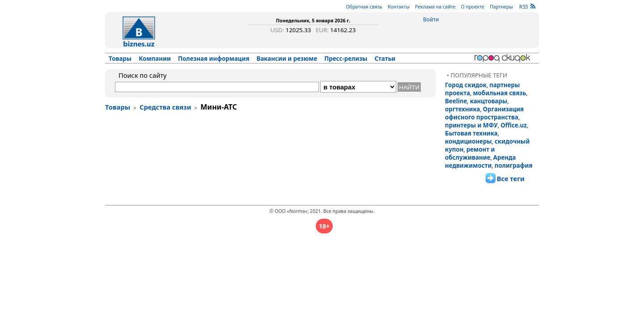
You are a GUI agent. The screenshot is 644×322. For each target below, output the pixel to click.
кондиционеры (468, 141)
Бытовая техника (471, 133)
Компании (155, 59)
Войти (431, 19)
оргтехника (463, 109)
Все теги (511, 178)
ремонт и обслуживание (470, 153)
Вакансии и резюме (287, 59)
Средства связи (165, 107)
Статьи (385, 59)
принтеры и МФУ (471, 125)
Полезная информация (214, 59)
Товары (120, 59)
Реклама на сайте (435, 7)
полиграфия (514, 165)
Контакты (399, 7)
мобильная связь (499, 93)
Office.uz (514, 125)
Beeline (456, 101)
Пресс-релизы (346, 59)
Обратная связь (364, 7)
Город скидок (466, 85)
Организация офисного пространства (484, 113)
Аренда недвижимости (480, 161)
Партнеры (501, 7)
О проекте (473, 7)
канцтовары (489, 101)
